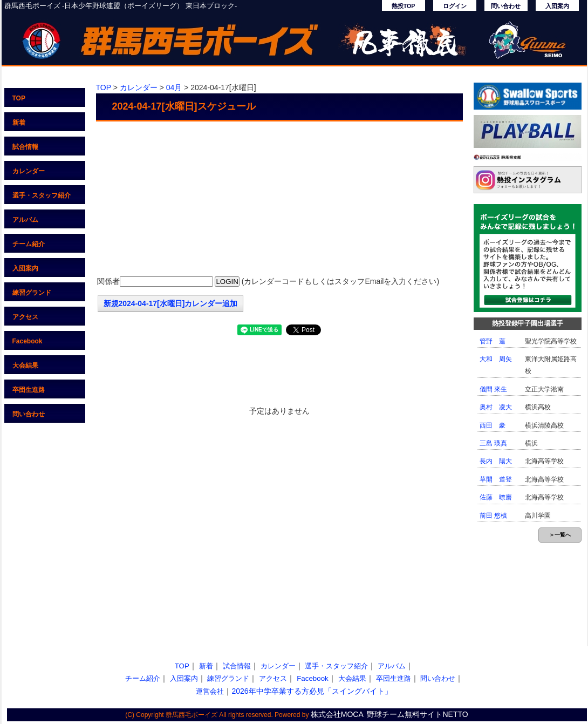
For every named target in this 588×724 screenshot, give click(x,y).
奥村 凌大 (496, 407)
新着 (19, 123)
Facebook (28, 341)
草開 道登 (496, 479)
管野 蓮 (493, 341)
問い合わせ (506, 6)
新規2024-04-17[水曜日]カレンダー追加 (171, 303)
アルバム (25, 220)
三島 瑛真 (493, 443)
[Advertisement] (279, 200)
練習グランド (32, 293)
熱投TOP (404, 6)
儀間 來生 (493, 389)
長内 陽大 (496, 461)
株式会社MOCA (337, 714)
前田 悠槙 (493, 516)
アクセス (25, 317)
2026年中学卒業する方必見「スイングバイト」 (312, 691)
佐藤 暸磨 (496, 497)
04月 (174, 87)
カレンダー (29, 171)
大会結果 (25, 366)
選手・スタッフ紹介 (42, 195)
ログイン (455, 6)
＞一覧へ (560, 535)
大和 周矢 (496, 359)
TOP (19, 98)
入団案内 (557, 6)
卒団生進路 (29, 390)
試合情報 (25, 147)
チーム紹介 (29, 244)
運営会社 (210, 691)
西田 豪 (493, 425)
